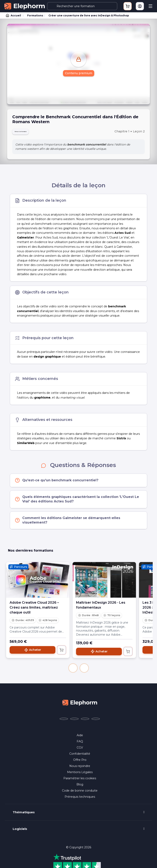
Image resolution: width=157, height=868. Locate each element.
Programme (79, 863)
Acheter (33, 652)
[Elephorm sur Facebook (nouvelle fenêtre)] (64, 721)
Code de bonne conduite (80, 793)
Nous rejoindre (80, 768)
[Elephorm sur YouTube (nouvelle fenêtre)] (85, 721)
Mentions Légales (80, 775)
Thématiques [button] (24, 815)
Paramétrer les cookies (80, 781)
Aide (80, 738)
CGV (80, 750)
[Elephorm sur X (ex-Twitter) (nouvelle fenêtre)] (74, 721)
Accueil (14, 16)
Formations (35, 15)
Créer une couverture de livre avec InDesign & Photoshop (89, 15)
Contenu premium (79, 74)
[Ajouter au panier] (62, 652)
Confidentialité (80, 756)
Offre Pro (80, 762)
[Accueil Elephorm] (80, 705)
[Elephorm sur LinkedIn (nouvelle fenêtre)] (96, 721)
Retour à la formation (30, 133)
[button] (73, 670)
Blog (80, 787)
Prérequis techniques (80, 799)
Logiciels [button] (20, 831)
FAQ (80, 744)
